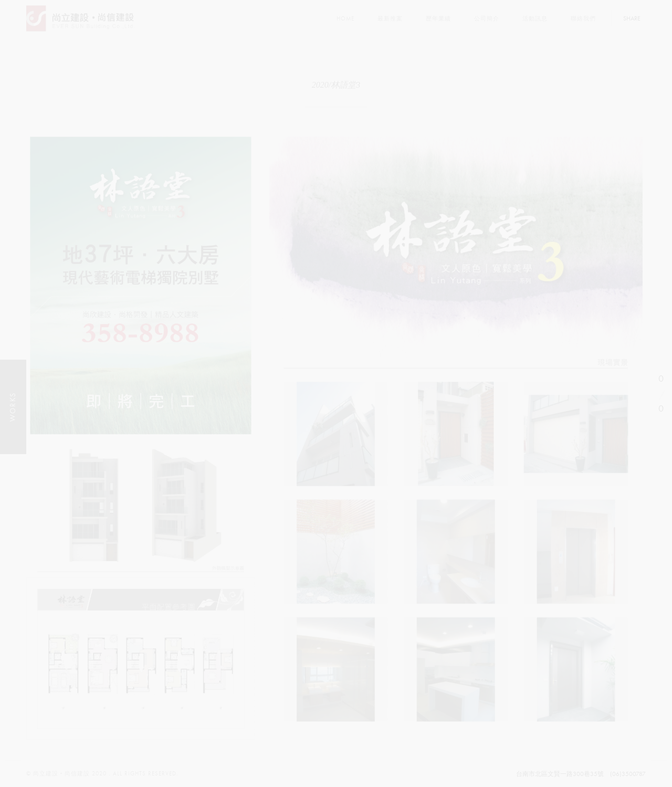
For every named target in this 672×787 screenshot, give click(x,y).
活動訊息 (535, 19)
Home (345, 19)
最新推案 (390, 19)
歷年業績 (438, 19)
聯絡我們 (583, 19)
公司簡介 (487, 19)
